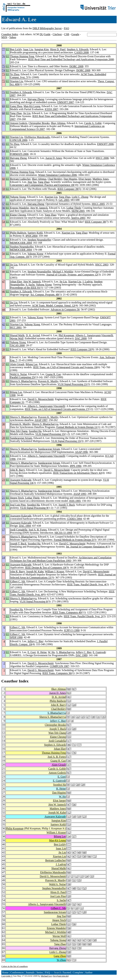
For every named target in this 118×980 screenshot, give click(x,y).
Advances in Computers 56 (65, 309)
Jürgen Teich (17, 498)
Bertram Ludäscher (20, 179)
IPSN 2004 (31, 236)
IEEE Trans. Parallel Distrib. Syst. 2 (83, 616)
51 (4, 247)
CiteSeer (57, 34)
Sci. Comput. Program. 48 (44, 295)
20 (4, 505)
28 (4, 438)
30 (4, 424)
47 (4, 282)
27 (4, 449)
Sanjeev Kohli (35, 233)
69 (4, 106)
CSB (67, 34)
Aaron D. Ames (54, 158)
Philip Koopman (15, 828)
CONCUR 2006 (19, 140)
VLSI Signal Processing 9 (34, 508)
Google (75, 34)
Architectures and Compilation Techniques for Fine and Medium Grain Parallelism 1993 (61, 559)
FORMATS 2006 (19, 154)
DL (41, 34)
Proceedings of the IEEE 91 (25, 288)
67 (4, 123)
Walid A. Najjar (19, 374)
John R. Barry (18, 470)
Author (89, 972)
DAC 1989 (81, 655)
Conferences (17, 972)
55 (4, 215)
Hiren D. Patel (58, 49)
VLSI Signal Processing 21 (72, 384)
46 (4, 292)
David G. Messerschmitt (41, 399)
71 (4, 92)
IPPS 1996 (76, 466)
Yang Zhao (16, 113)
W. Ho (51, 652)
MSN (4, 37)
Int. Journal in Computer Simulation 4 (86, 547)
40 (4, 342)
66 (4, 137)
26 (4, 456)
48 (4, 272)
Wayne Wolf (17, 338)
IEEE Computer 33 (81, 349)
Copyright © (7, 976)
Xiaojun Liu (17, 81)
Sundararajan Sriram (21, 438)
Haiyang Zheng (36, 99)
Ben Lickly (16, 49)
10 (4, 591)
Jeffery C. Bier (35, 641)
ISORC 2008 (76, 66)
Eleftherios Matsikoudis (37, 137)
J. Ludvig (87, 282)
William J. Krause (54, 572)
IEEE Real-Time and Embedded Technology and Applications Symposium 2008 (71, 59)
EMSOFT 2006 (105, 144)
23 (4, 480)
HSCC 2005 (98, 204)
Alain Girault (17, 364)
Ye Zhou (15, 74)
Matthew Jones (101, 179)
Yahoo (13, 37)
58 (4, 197)
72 (4, 81)
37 (4, 364)
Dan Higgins (70, 179)
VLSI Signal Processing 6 (33, 601)
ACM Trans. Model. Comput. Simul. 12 (53, 305)
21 (4, 498)
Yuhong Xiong (18, 197)
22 (4, 491)
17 (4, 530)
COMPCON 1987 (59, 666)
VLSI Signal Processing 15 (50, 434)
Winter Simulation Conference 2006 (57, 175)
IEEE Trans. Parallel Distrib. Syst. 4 (86, 584)
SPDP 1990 (16, 637)
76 (4, 56)
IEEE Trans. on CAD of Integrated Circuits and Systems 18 (65, 367)
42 (4, 324)
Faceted (67, 972)
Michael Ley (47, 976)
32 (4, 406)
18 (4, 523)
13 (4, 565)
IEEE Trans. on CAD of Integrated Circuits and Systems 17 (57, 409)
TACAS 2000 (17, 345)
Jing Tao (32, 182)
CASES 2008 (81, 52)
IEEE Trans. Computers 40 (67, 612)
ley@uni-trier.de (61, 976)
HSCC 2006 (102, 158)
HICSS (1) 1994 (63, 533)
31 (4, 417)
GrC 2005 (64, 200)
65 (4, 144)
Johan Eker (16, 282)
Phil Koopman (66, 335)
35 (4, 381)
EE (8, 49)
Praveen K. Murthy (48, 381)
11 (4, 582)
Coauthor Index (10, 34)
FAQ (67, 28)
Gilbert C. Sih (18, 582)
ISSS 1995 (75, 501)
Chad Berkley (55, 179)
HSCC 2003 (102, 265)
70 (4, 99)
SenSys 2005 (78, 218)
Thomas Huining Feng (22, 56)
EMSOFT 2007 (66, 102)
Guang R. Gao (53, 374)
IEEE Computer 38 (95, 222)
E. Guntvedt (99, 652)
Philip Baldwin (18, 233)
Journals (30, 972)
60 (4, 179)
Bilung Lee (32, 364)
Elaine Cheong (18, 215)
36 (4, 374)
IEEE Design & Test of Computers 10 (45, 568)
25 (4, 463)
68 (4, 113)
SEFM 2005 (78, 211)
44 (4, 309)
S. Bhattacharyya (65, 652)
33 (4, 399)
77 (4, 49)
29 (4, 431)
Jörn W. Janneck (39, 208)
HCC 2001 (16, 327)
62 (4, 165)
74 (4, 70)
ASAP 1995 (80, 494)
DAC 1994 (25, 526)
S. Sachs (30, 285)
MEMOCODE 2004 (21, 243)
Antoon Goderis (19, 123)
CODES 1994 (74, 519)
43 (4, 317)
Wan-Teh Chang (19, 431)
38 (4, 357)
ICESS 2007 (51, 109)
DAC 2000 (81, 338)
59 (4, 189)
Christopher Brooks (39, 123)
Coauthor (10, 681)
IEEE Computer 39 (68, 189)
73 (4, 74)
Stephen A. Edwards (78, 49)
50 (4, 254)
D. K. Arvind (33, 335)
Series (40, 972)
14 (4, 558)
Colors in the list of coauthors (15, 966)
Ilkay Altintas (58, 123)
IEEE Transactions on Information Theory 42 (77, 473)
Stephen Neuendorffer (39, 240)
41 (4, 335)
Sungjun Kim (42, 49)
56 (4, 208)
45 (4, 303)
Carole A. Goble (93, 123)
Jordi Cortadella (19, 530)
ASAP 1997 (41, 420)
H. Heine (42, 652)
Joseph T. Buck (67, 505)
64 (4, 151)
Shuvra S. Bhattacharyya (23, 381)
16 (4, 537)
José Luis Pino (18, 505)
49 (4, 265)
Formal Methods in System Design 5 (73, 540)
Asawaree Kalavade (21, 480)
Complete (78, 972)
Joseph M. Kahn (35, 572)
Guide (47, 34)
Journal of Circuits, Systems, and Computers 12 (72, 275)
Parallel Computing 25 (22, 377)
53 (4, 233)
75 (4, 66)
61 (4, 172)
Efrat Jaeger (85, 179)
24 (4, 470)
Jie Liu (27, 113)
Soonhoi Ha (35, 431)
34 (4, 392)
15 (4, 544)
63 (4, 158)
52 (4, 240)
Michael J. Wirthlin (63, 272)
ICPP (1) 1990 (72, 630)
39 (4, 349)
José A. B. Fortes (38, 530)
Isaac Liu (28, 49)
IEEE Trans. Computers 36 (57, 673)
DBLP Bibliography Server (47, 28)
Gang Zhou (16, 106)
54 (4, 222)
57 (4, 204)
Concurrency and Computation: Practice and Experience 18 (42, 185)
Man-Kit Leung (32, 106)
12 (4, 572)
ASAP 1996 (81, 452)
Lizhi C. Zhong (80, 197)
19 (4, 516)
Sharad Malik (17, 335)
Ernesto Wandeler (20, 208)
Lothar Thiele (74, 208)
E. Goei (32, 652)
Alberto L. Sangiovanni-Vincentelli (94, 335)
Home (5, 972)
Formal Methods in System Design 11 (77, 427)
